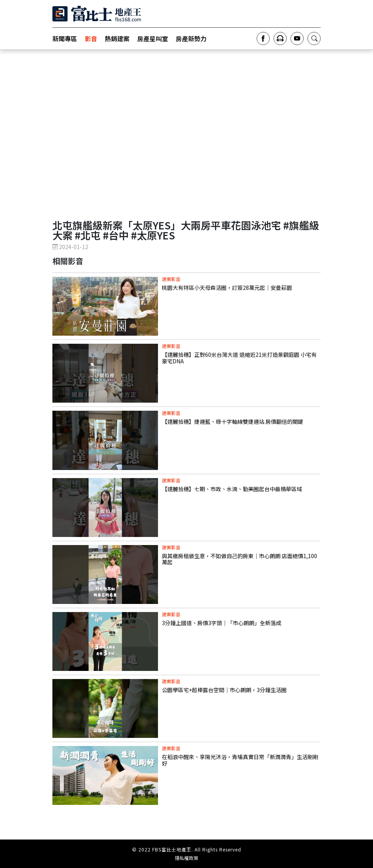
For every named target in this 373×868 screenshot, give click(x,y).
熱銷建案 (117, 38)
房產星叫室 (153, 38)
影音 (91, 38)
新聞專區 (65, 38)
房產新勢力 (191, 38)
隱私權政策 (186, 858)
